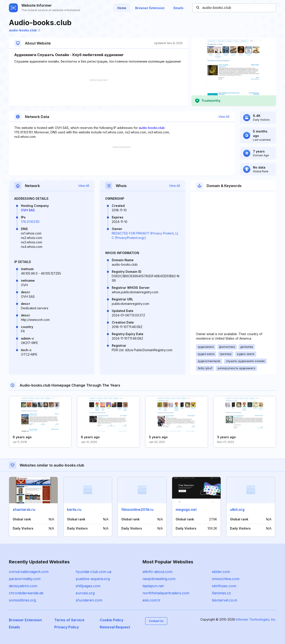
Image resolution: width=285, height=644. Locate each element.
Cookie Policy (112, 620)
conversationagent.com (29, 572)
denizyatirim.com (23, 586)
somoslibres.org (22, 600)
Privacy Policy (67, 627)
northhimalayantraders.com (166, 593)
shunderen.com (89, 600)
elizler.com (221, 572)
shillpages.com (88, 586)
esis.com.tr (152, 600)
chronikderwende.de (26, 593)
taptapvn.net (153, 586)
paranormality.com (25, 579)
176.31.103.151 (30, 222)
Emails (178, 8)
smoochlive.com (226, 579)
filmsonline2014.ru (137, 509)
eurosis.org (85, 593)
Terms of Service (69, 620)
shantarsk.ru (24, 509)
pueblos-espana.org (93, 579)
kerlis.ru (74, 509)
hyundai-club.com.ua (94, 572)
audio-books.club (24, 30)
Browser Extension (150, 8)
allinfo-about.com (157, 572)
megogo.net (186, 509)
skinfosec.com (224, 586)
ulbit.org (237, 509)
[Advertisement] (98, 92)
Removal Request (115, 627)
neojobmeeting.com (159, 579)
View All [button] (224, 117)
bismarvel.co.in (225, 600)
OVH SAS (28, 210)
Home (122, 8)
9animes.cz (221, 593)
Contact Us (156, 621)
